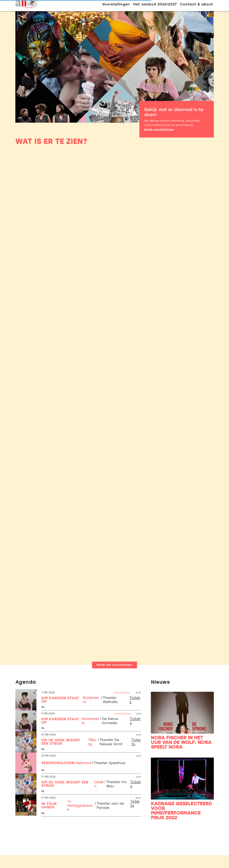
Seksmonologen (58, 763)
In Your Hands (49, 806)
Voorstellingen (116, 4)
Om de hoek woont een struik (61, 742)
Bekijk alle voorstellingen (114, 665)
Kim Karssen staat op (60, 700)
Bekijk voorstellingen (159, 130)
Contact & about (197, 4)
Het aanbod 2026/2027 (155, 4)
